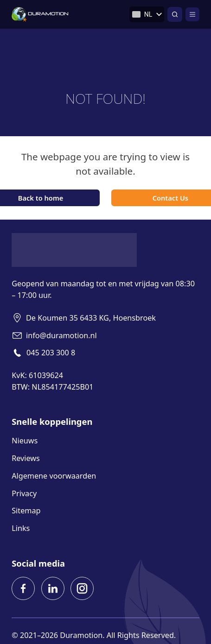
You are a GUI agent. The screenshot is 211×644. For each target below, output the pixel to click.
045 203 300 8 (51, 353)
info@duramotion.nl (61, 335)
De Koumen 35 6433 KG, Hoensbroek (91, 318)
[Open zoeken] (175, 14)
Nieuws (25, 441)
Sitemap (26, 511)
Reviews (26, 458)
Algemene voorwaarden (54, 476)
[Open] (192, 14)
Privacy (24, 493)
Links (21, 528)
